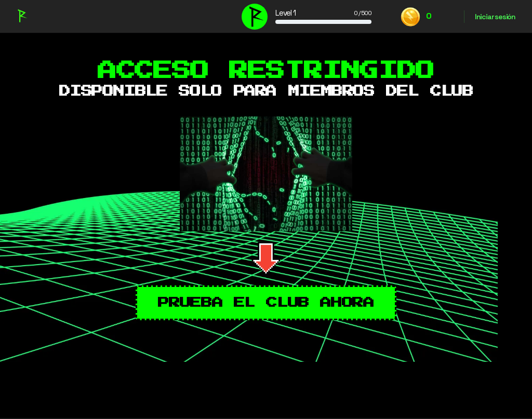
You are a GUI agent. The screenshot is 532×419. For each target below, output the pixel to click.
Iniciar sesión (495, 17)
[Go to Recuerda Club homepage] (22, 15)
